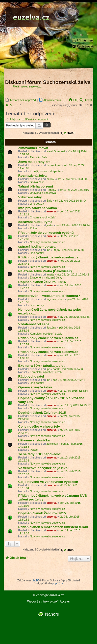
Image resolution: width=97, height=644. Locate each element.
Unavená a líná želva (43, 193)
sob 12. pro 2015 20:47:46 (69, 380)
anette (50, 274)
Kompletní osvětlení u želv (46, 334)
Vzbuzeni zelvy (30, 197)
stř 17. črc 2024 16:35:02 (73, 179)
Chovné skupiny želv (43, 217)
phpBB (36, 581)
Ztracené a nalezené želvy (46, 278)
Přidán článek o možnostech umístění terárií (53, 527)
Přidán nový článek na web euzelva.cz (48, 257)
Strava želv (37, 182)
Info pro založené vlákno (38, 208)
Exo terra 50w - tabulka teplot (41, 366)
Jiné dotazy (37, 204)
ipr (48, 250)
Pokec (34, 228)
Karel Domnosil (56, 151)
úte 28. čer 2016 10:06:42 (73, 274)
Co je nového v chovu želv (39, 426)
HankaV (51, 190)
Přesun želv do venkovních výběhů (46, 233)
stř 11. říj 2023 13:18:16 (74, 190)
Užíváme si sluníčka (34, 440)
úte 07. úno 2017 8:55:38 (68, 250)
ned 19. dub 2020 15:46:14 (73, 225)
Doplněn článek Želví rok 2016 (42, 282)
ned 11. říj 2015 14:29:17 (75, 405)
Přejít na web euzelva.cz (27, 87)
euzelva (52, 211)
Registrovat (83, 46)
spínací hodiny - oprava (37, 246)
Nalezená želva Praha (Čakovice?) (45, 271)
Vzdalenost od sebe (34, 324)
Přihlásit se (82, 40)
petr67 (50, 179)
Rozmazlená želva (32, 176)
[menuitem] (21, 100)
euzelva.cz (57, 595)
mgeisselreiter (55, 299)
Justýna (51, 328)
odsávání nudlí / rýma (35, 222)
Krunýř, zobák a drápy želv (46, 171)
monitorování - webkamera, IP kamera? (49, 296)
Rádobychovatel (31, 376)
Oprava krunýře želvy (35, 387)
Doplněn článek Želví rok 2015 (42, 413)
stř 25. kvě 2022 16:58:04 (71, 201)
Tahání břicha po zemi (36, 186)
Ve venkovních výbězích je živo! (43, 468)
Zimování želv (38, 157)
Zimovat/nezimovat (33, 148)
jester (50, 225)
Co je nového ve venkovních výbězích (48, 482)
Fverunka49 (54, 165)
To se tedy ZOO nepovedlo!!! (41, 454)
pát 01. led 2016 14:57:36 (69, 369)
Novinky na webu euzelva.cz (47, 242)
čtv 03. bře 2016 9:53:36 (75, 317)
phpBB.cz (58, 583)
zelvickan (52, 444)
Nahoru (52, 614)
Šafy (49, 201)
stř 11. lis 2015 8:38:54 (74, 391)
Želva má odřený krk (34, 162)
